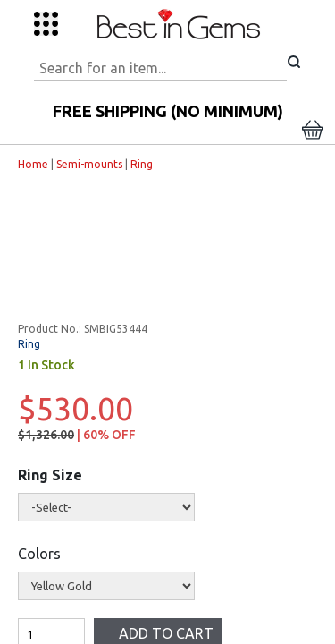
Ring (134, 164)
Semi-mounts (82, 164)
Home (26, 164)
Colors (32, 554)
